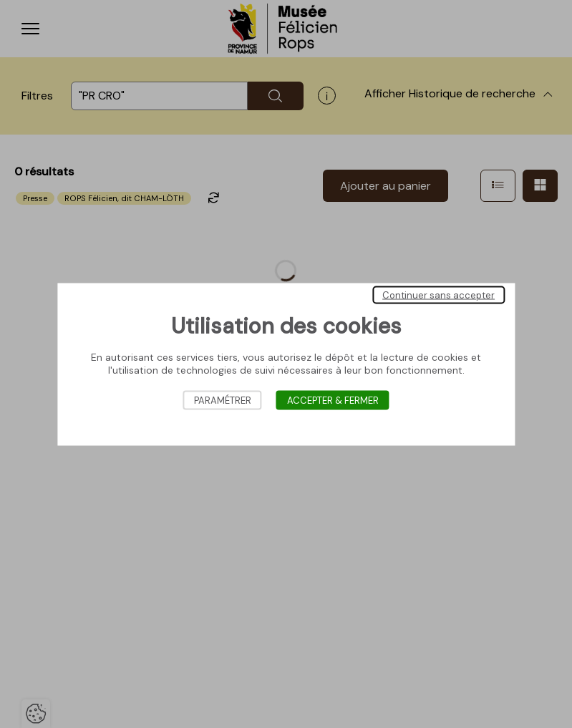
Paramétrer (223, 400)
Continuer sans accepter (438, 295)
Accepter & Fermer (333, 400)
